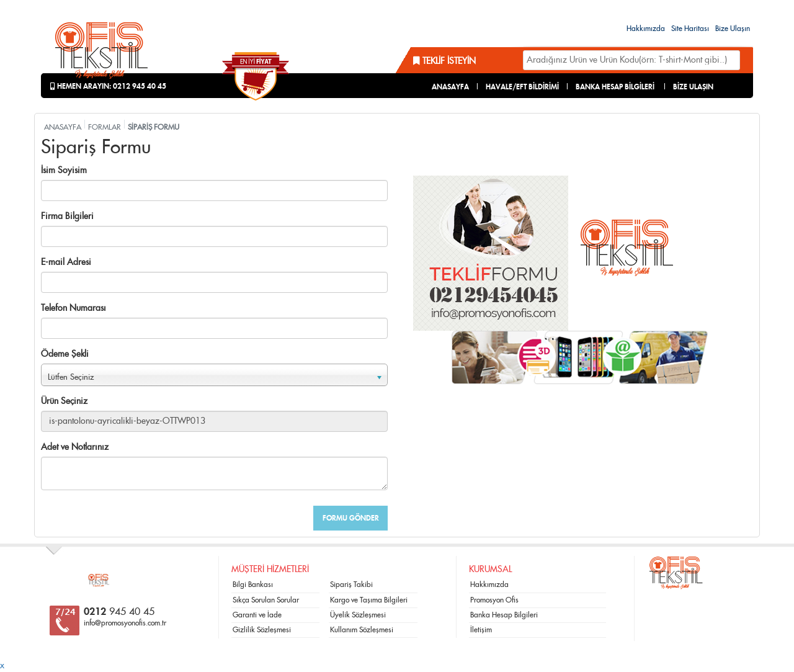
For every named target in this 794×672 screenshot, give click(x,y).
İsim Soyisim (64, 171)
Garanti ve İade (257, 615)
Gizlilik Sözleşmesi (262, 630)
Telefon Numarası (74, 308)
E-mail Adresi (66, 262)
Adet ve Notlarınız (75, 447)
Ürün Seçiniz (64, 401)
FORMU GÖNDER (351, 518)
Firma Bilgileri (67, 217)
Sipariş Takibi (351, 585)
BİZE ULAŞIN (693, 87)
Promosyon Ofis (494, 600)
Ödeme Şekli (65, 354)
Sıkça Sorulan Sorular (266, 600)
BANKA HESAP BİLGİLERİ (615, 87)
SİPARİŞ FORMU (154, 127)
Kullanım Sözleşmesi (362, 630)
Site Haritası (690, 29)
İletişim (481, 630)
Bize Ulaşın (733, 29)
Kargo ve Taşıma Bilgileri (369, 600)
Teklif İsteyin (444, 61)
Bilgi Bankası (253, 585)
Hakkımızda (646, 29)
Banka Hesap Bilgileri (504, 615)
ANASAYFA (450, 87)
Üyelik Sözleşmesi (358, 615)
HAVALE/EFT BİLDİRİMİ (522, 87)
